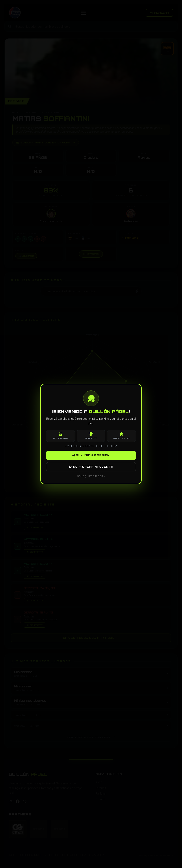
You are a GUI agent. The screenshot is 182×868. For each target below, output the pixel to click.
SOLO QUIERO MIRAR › (91, 476)
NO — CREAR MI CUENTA (91, 467)
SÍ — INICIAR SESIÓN (91, 455)
